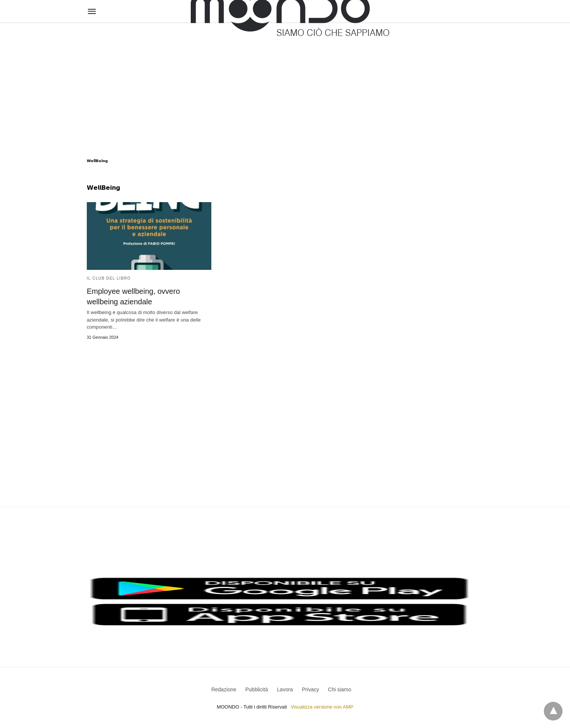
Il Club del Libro (109, 278)
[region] (285, 83)
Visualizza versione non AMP (322, 707)
